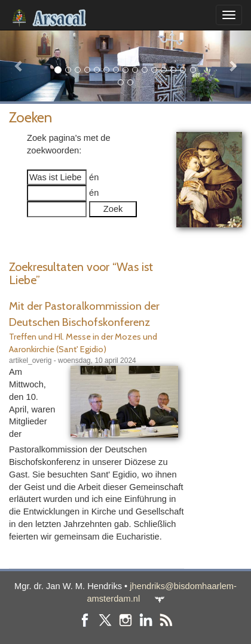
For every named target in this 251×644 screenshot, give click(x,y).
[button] (19, 66)
